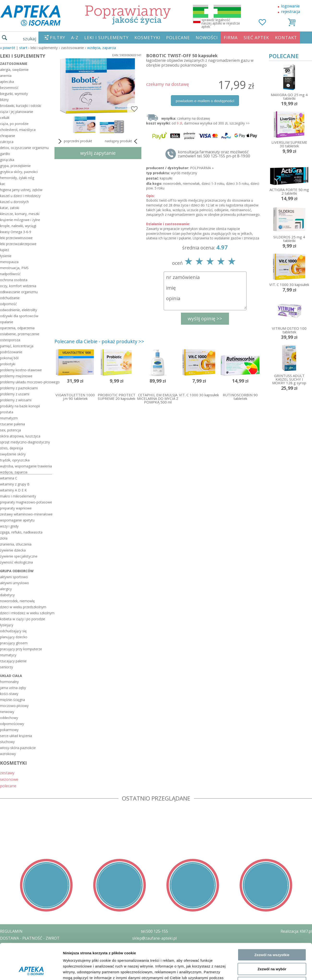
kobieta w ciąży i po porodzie (23, 619)
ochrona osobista (14, 280)
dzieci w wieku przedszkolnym (23, 607)
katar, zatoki (10, 208)
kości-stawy (9, 694)
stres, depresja (12, 448)
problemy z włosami (16, 400)
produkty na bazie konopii (20, 406)
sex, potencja (10, 430)
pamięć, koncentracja (17, 346)
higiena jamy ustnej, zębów (21, 190)
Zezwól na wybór (272, 811)
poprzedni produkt (75, 141)
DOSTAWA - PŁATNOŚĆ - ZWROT (30, 938)
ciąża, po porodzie (14, 124)
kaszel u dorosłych (14, 202)
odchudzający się (13, 631)
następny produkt (122, 141)
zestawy (7, 773)
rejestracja (291, 12)
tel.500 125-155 (154, 931)
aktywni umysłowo (15, 583)
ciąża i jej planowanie (17, 112)
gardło (5, 154)
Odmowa (272, 825)
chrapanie (8, 136)
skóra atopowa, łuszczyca (20, 436)
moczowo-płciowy (14, 706)
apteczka (7, 82)
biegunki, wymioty (14, 94)
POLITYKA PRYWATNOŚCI (23, 945)
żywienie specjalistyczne (19, 556)
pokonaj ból (9, 358)
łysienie (6, 256)
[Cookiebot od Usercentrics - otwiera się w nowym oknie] (31, 847)
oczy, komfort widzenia (18, 286)
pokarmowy (9, 730)
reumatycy (8, 655)
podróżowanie (11, 352)
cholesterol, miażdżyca (18, 130)
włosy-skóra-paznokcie (18, 748)
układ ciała (11, 676)
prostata (7, 412)
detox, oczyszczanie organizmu (24, 148)
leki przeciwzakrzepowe (18, 244)
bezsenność (9, 88)
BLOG (5, 966)
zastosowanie (14, 64)
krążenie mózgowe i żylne (20, 220)
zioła (4, 538)
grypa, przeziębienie (15, 166)
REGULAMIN (11, 931)
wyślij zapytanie (98, 153)
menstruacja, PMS (14, 268)
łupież (5, 250)
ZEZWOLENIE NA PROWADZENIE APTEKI (37, 952)
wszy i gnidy (9, 526)
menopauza (9, 262)
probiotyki (8, 364)
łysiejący (7, 625)
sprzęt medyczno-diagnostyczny (25, 442)
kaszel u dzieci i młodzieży (20, 196)
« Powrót (8, 48)
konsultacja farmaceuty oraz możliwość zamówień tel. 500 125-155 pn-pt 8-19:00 (214, 154)
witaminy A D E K (13, 490)
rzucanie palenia (12, 424)
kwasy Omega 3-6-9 (16, 232)
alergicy (6, 589)
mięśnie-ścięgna (12, 700)
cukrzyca (7, 142)
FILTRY (58, 37)
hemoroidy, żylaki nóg (17, 178)
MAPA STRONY (14, 973)
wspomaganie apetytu (17, 520)
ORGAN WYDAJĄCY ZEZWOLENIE (29, 959)
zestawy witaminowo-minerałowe (26, 514)
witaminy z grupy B (15, 484)
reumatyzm (9, 418)
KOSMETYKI (147, 37)
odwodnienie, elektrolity (18, 310)
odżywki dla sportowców (19, 316)
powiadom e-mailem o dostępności (205, 101)
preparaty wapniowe (16, 508)
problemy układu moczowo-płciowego (26, 382)
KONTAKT (286, 37)
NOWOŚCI (207, 37)
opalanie (7, 322)
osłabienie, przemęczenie (20, 334)
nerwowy (7, 712)
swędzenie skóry (13, 454)
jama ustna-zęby (13, 688)
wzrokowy (8, 754)
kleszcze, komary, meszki (20, 214)
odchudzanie (10, 298)
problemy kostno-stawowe (21, 370)
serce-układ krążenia (16, 736)
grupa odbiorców (17, 571)
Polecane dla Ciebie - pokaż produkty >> (99, 341)
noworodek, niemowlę (17, 601)
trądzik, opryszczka (15, 460)
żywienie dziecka (13, 550)
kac (3, 184)
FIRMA (231, 37)
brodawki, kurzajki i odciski (21, 106)
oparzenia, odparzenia (17, 328)
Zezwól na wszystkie (272, 797)
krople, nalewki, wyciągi (18, 226)
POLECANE (178, 37)
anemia (6, 76)
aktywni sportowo (14, 577)
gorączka (7, 160)
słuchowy (7, 742)
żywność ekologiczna (16, 562)
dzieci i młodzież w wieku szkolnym (26, 613)
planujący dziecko (14, 637)
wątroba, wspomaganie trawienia (26, 466)
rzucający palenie (13, 661)
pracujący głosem (14, 643)
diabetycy (7, 595)
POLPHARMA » (202, 168)
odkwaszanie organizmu (19, 292)
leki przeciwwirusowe (16, 238)
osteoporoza (10, 340)
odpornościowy (12, 724)
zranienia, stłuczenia (16, 544)
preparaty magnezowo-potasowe (26, 502)
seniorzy (6, 667)
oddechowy (9, 718)
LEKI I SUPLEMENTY (106, 37)
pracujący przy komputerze (21, 649)
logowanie (290, 6)
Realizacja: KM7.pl (296, 931)
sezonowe (9, 779)
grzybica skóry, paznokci (19, 172)
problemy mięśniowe (16, 376)
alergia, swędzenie (14, 70)
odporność (8, 304)
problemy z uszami (15, 394)
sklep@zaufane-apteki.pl (154, 938)
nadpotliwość (10, 274)
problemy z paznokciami (19, 388)
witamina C (9, 478)
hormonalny (9, 682)
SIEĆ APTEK (256, 37)
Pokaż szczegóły (256, 847)
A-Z (75, 37)
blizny (4, 100)
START (23, 48)
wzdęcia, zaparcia (102, 48)
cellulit (5, 118)
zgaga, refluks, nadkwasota (21, 532)
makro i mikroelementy (18, 496)
